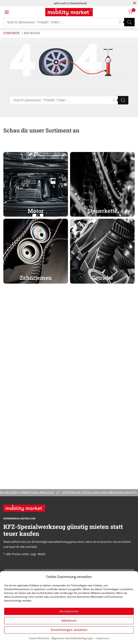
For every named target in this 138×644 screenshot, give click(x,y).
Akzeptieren (69, 611)
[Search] (129, 22)
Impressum (102, 638)
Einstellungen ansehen (69, 630)
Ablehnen (69, 621)
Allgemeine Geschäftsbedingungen (72, 638)
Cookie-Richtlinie (39, 638)
